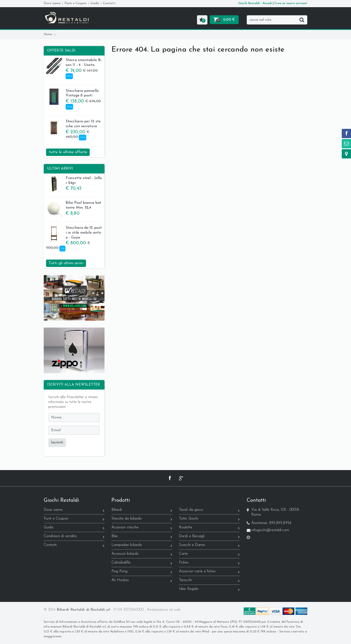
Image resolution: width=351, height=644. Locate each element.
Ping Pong (142, 572)
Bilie (142, 537)
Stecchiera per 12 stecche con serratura (73, 124)
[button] (202, 20)
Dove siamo (52, 3)
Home (50, 34)
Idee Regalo (209, 590)
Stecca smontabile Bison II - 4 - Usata (74, 63)
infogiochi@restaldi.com (270, 530)
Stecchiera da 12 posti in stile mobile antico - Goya (74, 233)
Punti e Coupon (75, 3)
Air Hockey (142, 581)
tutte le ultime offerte (68, 152)
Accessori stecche (142, 528)
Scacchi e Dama (209, 546)
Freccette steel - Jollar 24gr (74, 181)
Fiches (209, 563)
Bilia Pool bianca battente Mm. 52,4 (74, 206)
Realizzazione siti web (164, 610)
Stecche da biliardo (142, 519)
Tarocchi (209, 581)
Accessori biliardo (142, 555)
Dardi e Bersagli (209, 537)
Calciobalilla (142, 563)
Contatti (109, 3)
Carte (209, 555)
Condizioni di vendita (74, 537)
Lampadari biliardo (142, 546)
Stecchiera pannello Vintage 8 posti (72, 94)
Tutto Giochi (209, 519)
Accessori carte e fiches (209, 572)
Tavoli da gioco (209, 511)
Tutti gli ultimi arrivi (66, 263)
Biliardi (142, 511)
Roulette (209, 528)
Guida (95, 3)
